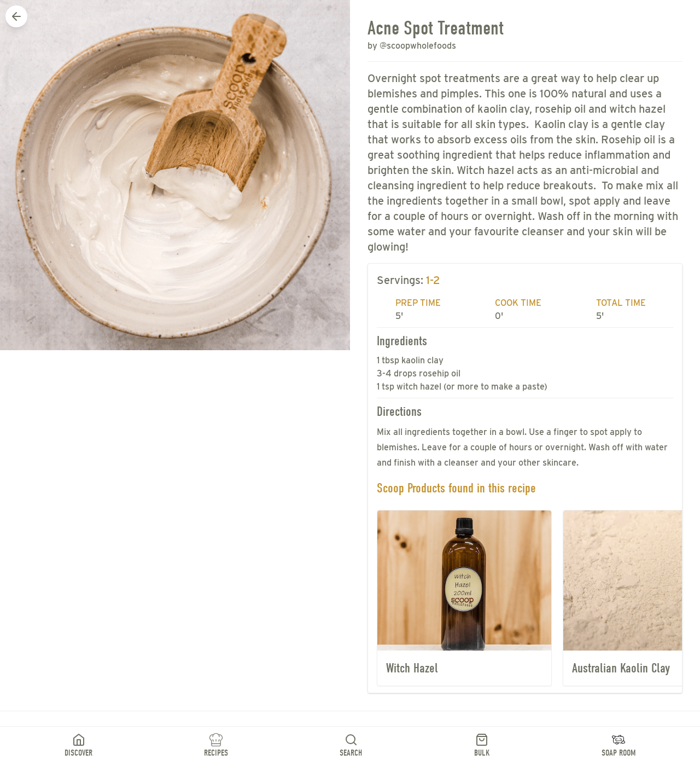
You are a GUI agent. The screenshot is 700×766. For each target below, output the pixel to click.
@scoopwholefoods (418, 46)
